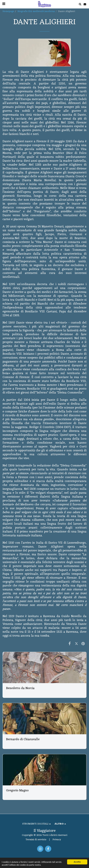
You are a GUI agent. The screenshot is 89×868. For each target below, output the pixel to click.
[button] (80, 4)
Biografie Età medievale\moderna (36, 11)
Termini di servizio (36, 840)
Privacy (57, 840)
